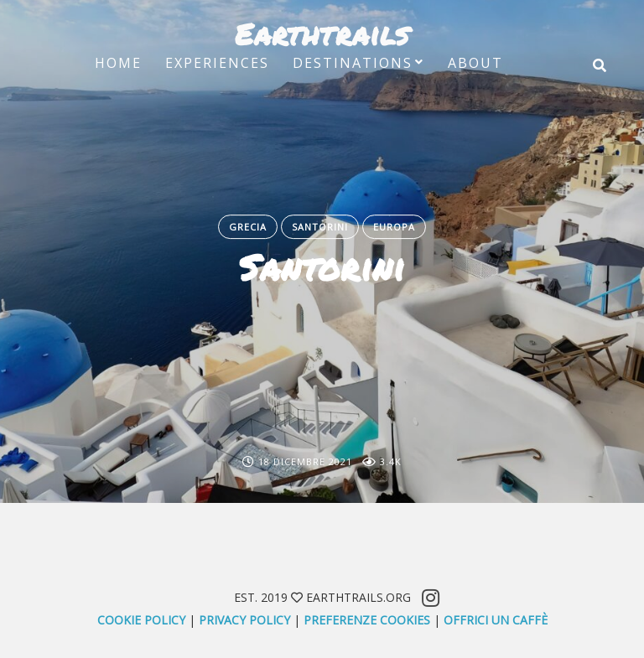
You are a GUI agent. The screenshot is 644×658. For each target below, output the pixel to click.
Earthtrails (322, 34)
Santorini (320, 227)
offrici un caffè (496, 620)
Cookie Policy (141, 620)
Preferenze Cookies (367, 620)
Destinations (353, 63)
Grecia (248, 227)
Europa (394, 227)
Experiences (217, 63)
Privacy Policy (244, 620)
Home (118, 63)
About (475, 63)
